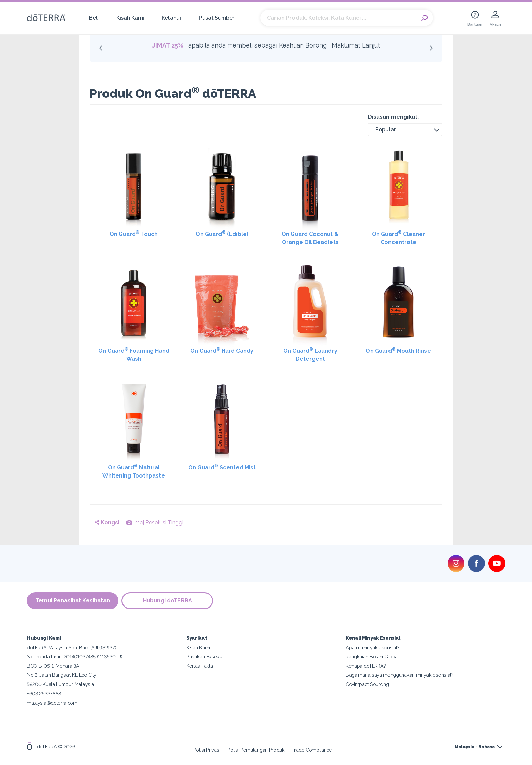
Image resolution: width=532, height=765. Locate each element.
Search (424, 18)
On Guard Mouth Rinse (398, 350)
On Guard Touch (134, 234)
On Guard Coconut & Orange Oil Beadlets (310, 238)
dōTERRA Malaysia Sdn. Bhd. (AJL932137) (71, 647)
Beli (94, 18)
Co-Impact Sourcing (367, 684)
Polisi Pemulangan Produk (256, 750)
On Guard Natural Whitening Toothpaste (134, 471)
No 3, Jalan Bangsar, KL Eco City (62, 675)
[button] (405, 130)
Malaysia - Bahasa (475, 747)
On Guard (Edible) (222, 234)
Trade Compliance (312, 750)
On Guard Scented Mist (222, 467)
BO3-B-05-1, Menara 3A (53, 666)
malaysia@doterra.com (52, 702)
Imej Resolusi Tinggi (155, 523)
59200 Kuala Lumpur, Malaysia (60, 684)
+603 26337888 (44, 693)
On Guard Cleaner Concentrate (398, 238)
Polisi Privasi (207, 750)
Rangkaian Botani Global (372, 657)
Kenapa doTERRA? (366, 666)
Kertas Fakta (199, 666)
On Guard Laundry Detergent (310, 354)
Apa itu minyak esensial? (373, 647)
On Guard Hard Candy (222, 350)
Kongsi (107, 523)
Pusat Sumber (217, 18)
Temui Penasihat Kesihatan (73, 601)
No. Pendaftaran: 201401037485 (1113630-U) (74, 657)
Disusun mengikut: (393, 117)
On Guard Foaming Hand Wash (134, 354)
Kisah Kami (130, 18)
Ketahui (171, 18)
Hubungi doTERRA (168, 601)
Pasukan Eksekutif (206, 657)
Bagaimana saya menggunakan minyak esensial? (400, 675)
